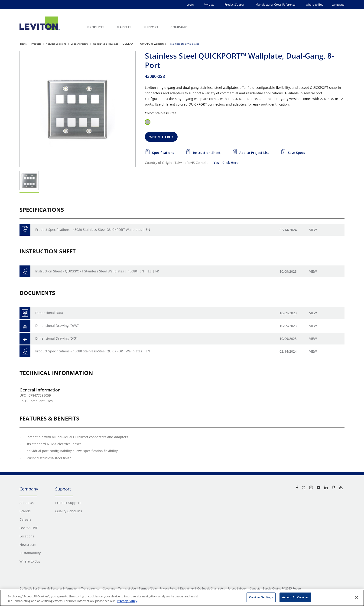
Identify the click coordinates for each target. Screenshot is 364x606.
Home (23, 44)
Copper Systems (80, 44)
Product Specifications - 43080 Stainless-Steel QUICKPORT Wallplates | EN (93, 230)
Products (36, 44)
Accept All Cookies (295, 597)
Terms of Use (127, 588)
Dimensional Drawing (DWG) (57, 326)
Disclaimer (187, 588)
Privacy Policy (168, 588)
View (313, 230)
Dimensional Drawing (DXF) (56, 338)
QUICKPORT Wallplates (153, 44)
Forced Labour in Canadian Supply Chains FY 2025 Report (264, 588)
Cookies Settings (261, 597)
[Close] (357, 597)
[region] (182, 598)
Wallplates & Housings (106, 44)
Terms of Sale (148, 588)
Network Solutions (56, 44)
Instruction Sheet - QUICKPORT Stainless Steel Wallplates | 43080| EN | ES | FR (97, 271)
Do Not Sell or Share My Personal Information (49, 588)
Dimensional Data (49, 313)
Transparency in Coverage (98, 588)
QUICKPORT (129, 44)
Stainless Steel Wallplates (185, 44)
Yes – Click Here (226, 163)
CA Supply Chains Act (211, 588)
